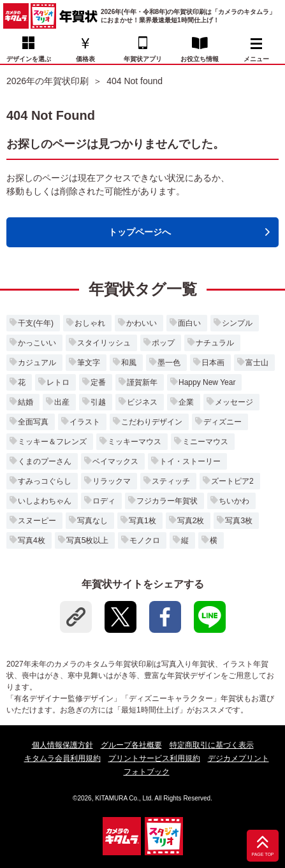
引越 (98, 402)
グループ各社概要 (131, 745)
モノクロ (145, 540)
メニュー (256, 50)
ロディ (104, 501)
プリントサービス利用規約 (154, 758)
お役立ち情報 (200, 59)
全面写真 (33, 422)
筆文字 (89, 363)
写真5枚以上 (88, 540)
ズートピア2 (232, 481)
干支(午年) (36, 323)
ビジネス (142, 402)
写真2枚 (191, 521)
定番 (98, 382)
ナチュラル (215, 343)
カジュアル (37, 363)
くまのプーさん (45, 461)
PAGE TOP (262, 855)
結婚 (26, 402)
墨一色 (169, 363)
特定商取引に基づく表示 (212, 745)
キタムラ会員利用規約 (62, 758)
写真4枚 (32, 540)
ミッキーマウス (135, 442)
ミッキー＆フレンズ (52, 442)
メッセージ (234, 402)
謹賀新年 (142, 382)
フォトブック (147, 772)
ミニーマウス (205, 442)
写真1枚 (142, 521)
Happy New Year (207, 382)
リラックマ (112, 481)
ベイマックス (115, 461)
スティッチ (171, 481)
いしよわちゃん (45, 501)
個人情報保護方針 (62, 745)
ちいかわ (234, 501)
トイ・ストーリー (190, 461)
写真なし (92, 521)
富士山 (257, 363)
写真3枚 (239, 521)
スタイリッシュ (104, 343)
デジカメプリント (238, 758)
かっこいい (37, 343)
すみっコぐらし (45, 481)
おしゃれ (90, 323)
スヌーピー (37, 521)
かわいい (142, 323)
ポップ (163, 343)
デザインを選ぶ (29, 59)
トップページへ (140, 232)
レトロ (58, 382)
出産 (62, 402)
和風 (129, 363)
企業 (186, 402)
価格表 (85, 59)
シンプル (237, 323)
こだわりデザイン (152, 422)
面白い (189, 323)
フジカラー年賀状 (167, 501)
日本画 (213, 363)
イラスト (85, 422)
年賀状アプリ (143, 59)
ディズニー (223, 422)
